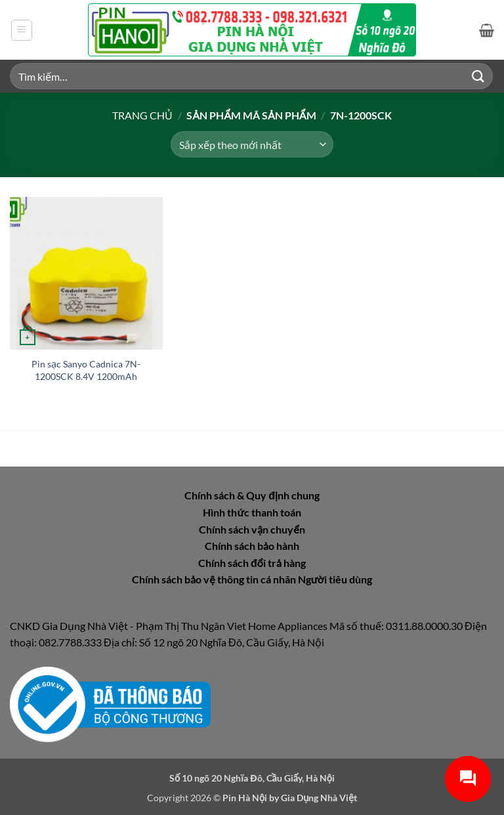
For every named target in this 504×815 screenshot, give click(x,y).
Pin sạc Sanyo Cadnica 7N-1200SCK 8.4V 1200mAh (86, 370)
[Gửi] (478, 76)
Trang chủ (142, 115)
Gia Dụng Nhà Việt (319, 798)
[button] (22, 30)
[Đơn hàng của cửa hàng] (252, 144)
